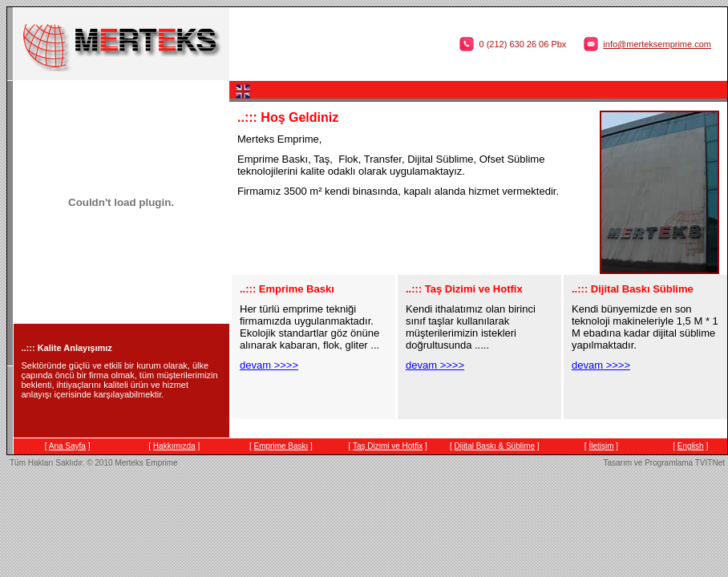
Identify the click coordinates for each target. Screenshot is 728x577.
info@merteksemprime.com (657, 44)
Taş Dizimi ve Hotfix (388, 446)
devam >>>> (269, 365)
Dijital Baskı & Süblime (494, 446)
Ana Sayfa (67, 446)
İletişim (601, 446)
